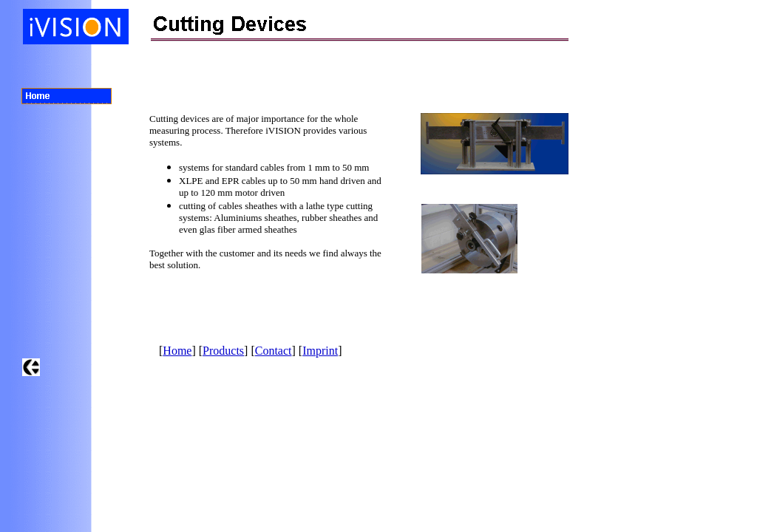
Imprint (320, 351)
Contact (274, 351)
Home (177, 351)
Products (223, 351)
